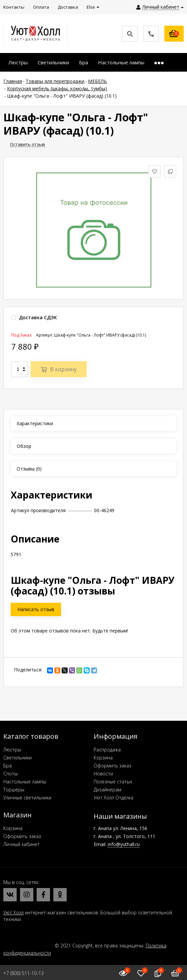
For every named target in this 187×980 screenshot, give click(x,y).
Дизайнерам (107, 790)
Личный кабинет (21, 844)
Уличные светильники (27, 798)
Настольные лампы (25, 782)
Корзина (103, 758)
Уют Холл (13, 913)
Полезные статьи (113, 782)
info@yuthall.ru (124, 844)
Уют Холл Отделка (113, 798)
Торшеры (14, 790)
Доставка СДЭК (34, 317)
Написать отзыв (36, 609)
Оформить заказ (112, 766)
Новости (103, 774)
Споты (10, 774)
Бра (7, 766)
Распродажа (107, 750)
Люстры (12, 750)
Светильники (17, 758)
